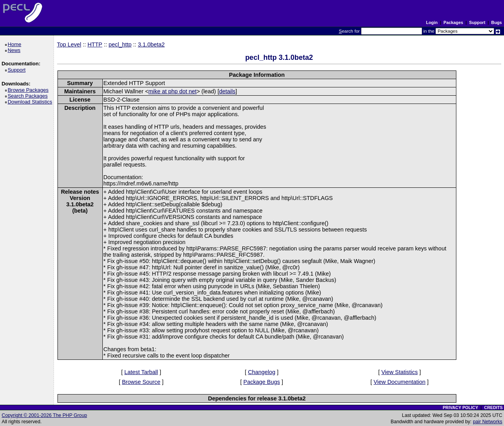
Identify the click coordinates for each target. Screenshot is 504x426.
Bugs (497, 22)
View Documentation (400, 382)
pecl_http (120, 44)
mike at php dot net (172, 91)
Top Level (69, 44)
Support (477, 22)
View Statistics (399, 372)
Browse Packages (29, 90)
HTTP (95, 44)
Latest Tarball (141, 372)
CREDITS (493, 407)
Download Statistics (31, 102)
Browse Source (141, 382)
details (227, 91)
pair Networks (488, 422)
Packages (453, 22)
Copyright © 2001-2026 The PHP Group (44, 415)
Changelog (262, 372)
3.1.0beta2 (151, 44)
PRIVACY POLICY (460, 407)
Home (16, 44)
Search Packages (29, 96)
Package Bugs (262, 382)
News (15, 50)
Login (432, 22)
